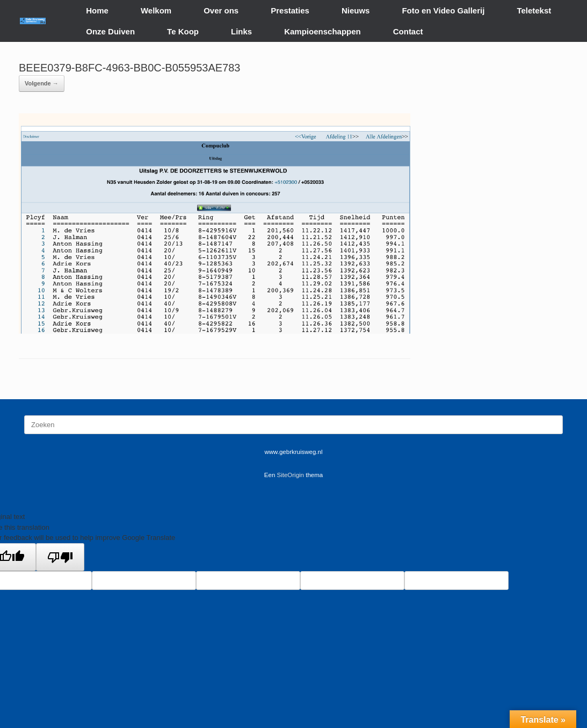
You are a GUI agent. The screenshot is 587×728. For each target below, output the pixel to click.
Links (241, 31)
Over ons (221, 10)
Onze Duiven (110, 31)
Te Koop (183, 31)
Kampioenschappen (323, 31)
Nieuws (356, 10)
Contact (408, 31)
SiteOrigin (291, 475)
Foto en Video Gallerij (443, 10)
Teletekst (534, 10)
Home (97, 10)
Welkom (156, 10)
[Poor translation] (60, 557)
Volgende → (42, 83)
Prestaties (290, 10)
